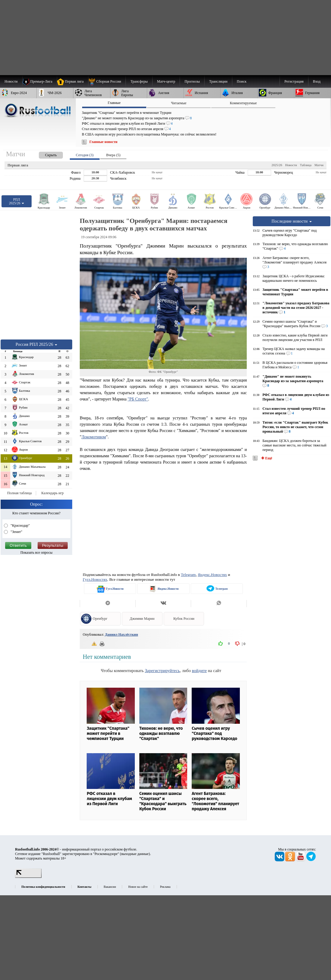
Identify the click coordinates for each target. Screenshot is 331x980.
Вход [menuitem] (317, 81)
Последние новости (292, 221)
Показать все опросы (37, 552)
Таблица (306, 165)
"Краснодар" (20, 525)
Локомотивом (94, 437)
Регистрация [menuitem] (294, 81)
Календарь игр (52, 493)
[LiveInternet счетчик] (28, 877)
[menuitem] (107, 81)
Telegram (188, 575)
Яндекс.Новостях (212, 575)
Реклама (165, 887)
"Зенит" (16, 532)
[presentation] (45, 154)
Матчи (319, 165)
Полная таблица (19, 493)
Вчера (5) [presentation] (113, 155)
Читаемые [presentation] (179, 103)
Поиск (242, 81)
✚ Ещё (266, 458)
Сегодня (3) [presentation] (85, 155)
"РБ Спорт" (138, 399)
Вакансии (110, 887)
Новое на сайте (138, 887)
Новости (291, 165)
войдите (199, 671)
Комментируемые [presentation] (243, 103)
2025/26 (277, 165)
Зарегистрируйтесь (162, 671)
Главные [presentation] (114, 103)
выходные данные (135, 854)
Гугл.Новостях (95, 579)
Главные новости (103, 142)
